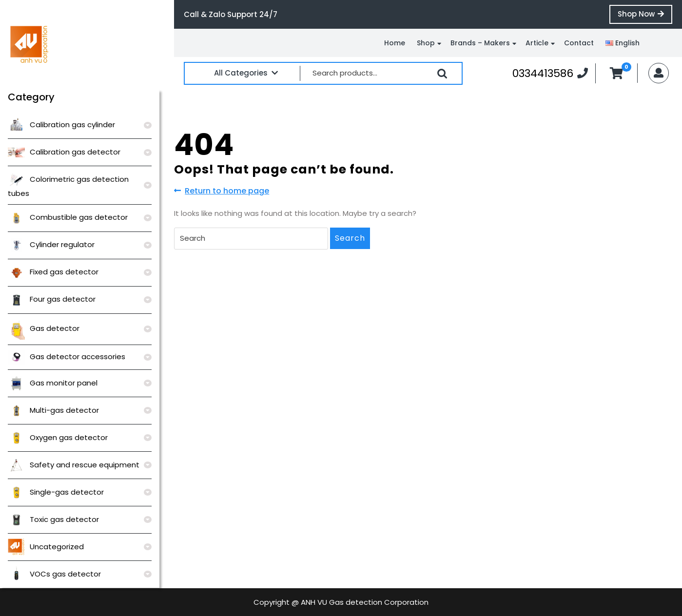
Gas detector (44, 328)
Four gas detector (52, 299)
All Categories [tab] (246, 73)
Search (442, 74)
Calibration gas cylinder (61, 125)
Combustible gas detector (68, 217)
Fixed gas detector (53, 272)
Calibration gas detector (64, 152)
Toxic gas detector (53, 519)
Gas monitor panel (53, 383)
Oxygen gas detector (58, 437)
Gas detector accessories (67, 356)
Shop (426, 43)
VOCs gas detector (54, 574)
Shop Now (645, 16)
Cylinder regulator (51, 244)
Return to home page (222, 191)
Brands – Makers (480, 43)
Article (537, 43)
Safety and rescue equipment (74, 465)
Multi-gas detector (53, 410)
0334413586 (550, 73)
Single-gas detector (56, 492)
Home (395, 43)
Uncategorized (46, 547)
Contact (579, 43)
